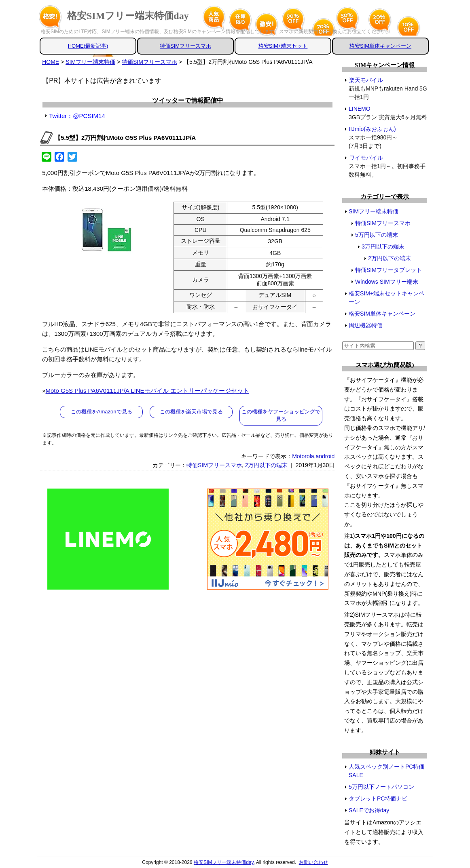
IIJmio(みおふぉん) (373, 129)
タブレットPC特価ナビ (378, 798)
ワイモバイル (366, 158)
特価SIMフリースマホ (185, 46)
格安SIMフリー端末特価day (128, 16)
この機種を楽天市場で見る (191, 412)
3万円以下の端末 (383, 246)
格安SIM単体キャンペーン (380, 46)
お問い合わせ (313, 862)
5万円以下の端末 (377, 235)
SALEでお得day (369, 810)
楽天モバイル (366, 80)
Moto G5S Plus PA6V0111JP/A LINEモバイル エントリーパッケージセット (147, 391)
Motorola (303, 456)
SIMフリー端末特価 (374, 211)
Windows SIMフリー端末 (387, 282)
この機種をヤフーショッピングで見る (281, 415)
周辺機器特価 (366, 325)
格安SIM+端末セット (283, 46)
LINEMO (360, 109)
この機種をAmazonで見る (102, 412)
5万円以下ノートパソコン (381, 787)
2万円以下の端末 (267, 465)
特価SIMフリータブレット (388, 270)
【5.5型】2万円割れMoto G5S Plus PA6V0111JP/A (125, 138)
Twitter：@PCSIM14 (77, 116)
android (325, 456)
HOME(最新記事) (88, 46)
